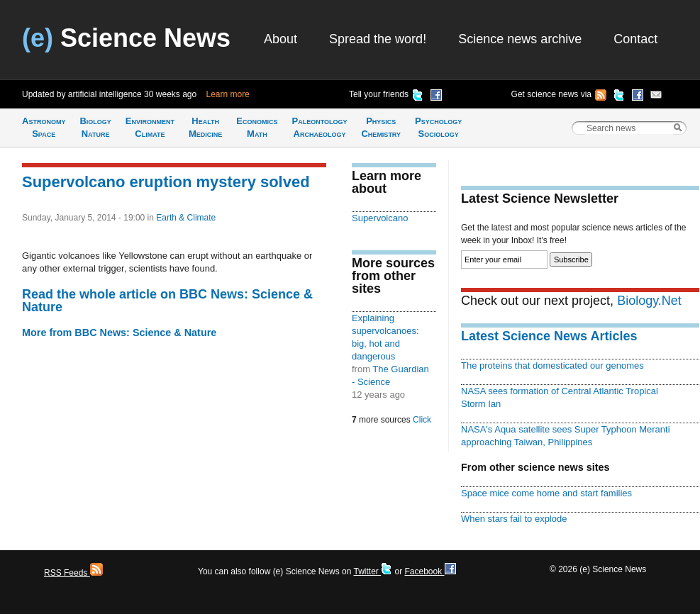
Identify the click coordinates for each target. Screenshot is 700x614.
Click (422, 420)
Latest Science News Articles (549, 336)
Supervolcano (380, 218)
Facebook (430, 571)
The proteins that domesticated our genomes (552, 365)
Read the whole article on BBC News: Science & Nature (167, 301)
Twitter (373, 571)
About (280, 39)
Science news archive (520, 39)
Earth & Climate (186, 218)
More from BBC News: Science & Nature (119, 333)
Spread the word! (378, 39)
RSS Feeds (73, 573)
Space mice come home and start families (546, 493)
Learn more (228, 94)
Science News (126, 38)
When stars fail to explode (514, 519)
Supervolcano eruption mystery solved (166, 182)
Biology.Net (649, 301)
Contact (635, 39)
